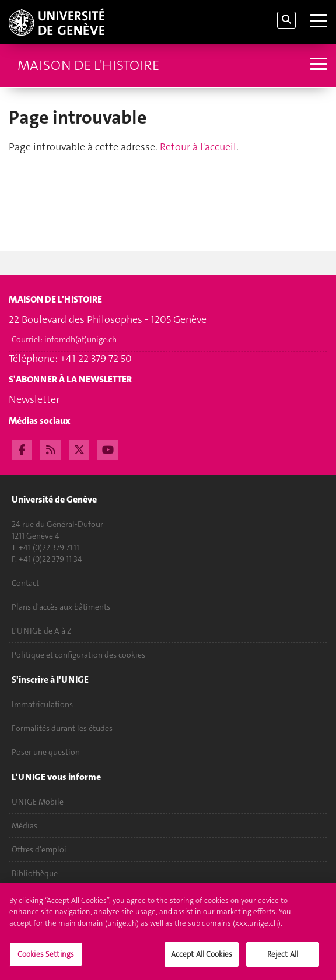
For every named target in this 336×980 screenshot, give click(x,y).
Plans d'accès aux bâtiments (61, 607)
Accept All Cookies (202, 961)
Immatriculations (42, 704)
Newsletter (34, 399)
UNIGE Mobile (38, 802)
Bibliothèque (35, 873)
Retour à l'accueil (198, 147)
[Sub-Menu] (317, 65)
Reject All (283, 961)
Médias (24, 826)
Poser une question (46, 752)
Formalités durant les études (62, 728)
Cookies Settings (46, 961)
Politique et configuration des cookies (78, 655)
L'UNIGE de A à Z (42, 631)
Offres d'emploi (39, 849)
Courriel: (64, 339)
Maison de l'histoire (88, 65)
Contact (25, 583)
